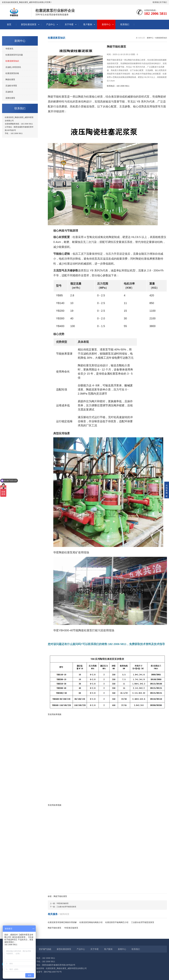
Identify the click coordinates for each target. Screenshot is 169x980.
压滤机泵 (9, 92)
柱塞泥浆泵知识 (12, 61)
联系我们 (156, 2)
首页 (9, 24)
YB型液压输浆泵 (63, 903)
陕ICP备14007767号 (53, 972)
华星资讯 (9, 49)
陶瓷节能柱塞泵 (55, 928)
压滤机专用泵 (11, 86)
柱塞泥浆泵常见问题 (14, 55)
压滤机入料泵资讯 (13, 67)
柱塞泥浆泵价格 (12, 73)
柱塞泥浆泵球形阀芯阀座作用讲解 (62, 922)
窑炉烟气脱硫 (45, 949)
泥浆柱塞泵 (10, 98)
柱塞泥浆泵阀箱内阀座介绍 (91, 922)
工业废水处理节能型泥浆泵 (66, 907)
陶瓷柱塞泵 (10, 79)
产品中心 (51, 24)
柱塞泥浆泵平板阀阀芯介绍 (117, 922)
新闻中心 (106, 24)
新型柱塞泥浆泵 (29, 24)
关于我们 (163, 2)
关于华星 (69, 24)
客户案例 (88, 24)
